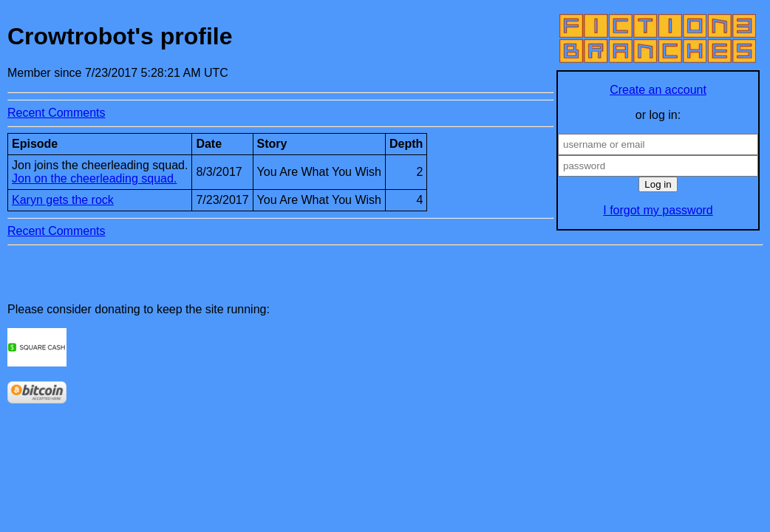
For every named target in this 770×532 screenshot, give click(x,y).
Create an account (658, 90)
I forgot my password (658, 210)
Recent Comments (57, 113)
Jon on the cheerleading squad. (94, 178)
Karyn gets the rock (63, 200)
